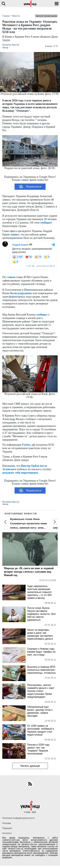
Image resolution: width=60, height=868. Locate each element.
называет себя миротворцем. (20, 473)
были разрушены (21, 293)
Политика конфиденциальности (18, 818)
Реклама (7, 823)
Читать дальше (30, 766)
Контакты (7, 833)
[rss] (30, 784)
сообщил (42, 315)
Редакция (7, 828)
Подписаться (30, 187)
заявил (15, 234)
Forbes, (27, 445)
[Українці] (30, 4)
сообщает (46, 223)
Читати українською (46, 16)
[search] (3, 4)
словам (11, 277)
